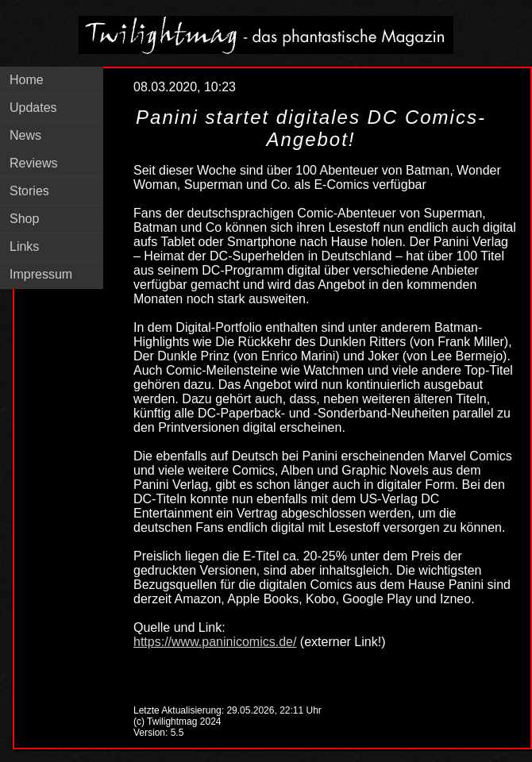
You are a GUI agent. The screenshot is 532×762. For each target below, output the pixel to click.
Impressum (41, 274)
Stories (29, 191)
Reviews (33, 163)
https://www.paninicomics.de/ (215, 642)
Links (24, 246)
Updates (33, 108)
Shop (24, 219)
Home (27, 80)
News (25, 135)
